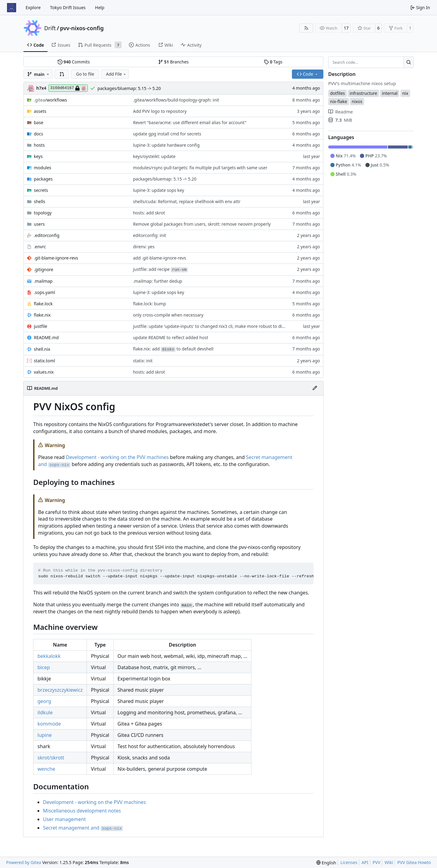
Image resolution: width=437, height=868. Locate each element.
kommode (49, 724)
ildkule (45, 712)
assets (40, 111)
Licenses (349, 862)
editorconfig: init (149, 235)
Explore (33, 7)
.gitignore (44, 269)
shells (39, 201)
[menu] (326, 863)
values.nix (44, 372)
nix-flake (339, 101)
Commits (74, 62)
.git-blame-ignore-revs (56, 258)
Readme (341, 112)
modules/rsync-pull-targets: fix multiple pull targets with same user (200, 168)
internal (390, 93)
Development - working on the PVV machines (117, 457)
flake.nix (42, 315)
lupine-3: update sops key (158, 190)
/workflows (50, 100)
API (365, 862)
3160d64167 (68, 88)
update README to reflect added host (171, 337)
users (39, 224)
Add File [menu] (116, 74)
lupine (45, 735)
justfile (41, 326)
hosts (39, 145)
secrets (41, 190)
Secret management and (83, 828)
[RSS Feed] (306, 28)
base (39, 122)
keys (38, 156)
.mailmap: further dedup (158, 281)
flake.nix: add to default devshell (173, 349)
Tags (273, 62)
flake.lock (43, 304)
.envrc (40, 247)
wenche (46, 769)
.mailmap (43, 281)
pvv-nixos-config (82, 28)
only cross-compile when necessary (168, 315)
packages (43, 179)
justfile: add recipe (160, 269)
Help (100, 7)
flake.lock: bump (149, 304)
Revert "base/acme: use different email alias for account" (190, 122)
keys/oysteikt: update (154, 156)
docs (39, 134)
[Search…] (409, 62)
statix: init (143, 361)
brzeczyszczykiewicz (60, 690)
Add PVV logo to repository (160, 111)
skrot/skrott (51, 758)
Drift (50, 28)
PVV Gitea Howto (414, 862)
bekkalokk (49, 656)
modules (43, 168)
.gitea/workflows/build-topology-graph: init (176, 100)
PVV (377, 862)
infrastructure (363, 93)
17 (346, 28)
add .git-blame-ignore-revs (159, 258)
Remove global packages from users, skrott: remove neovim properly (202, 224)
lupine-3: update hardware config (166, 145)
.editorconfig (47, 235)
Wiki (389, 862)
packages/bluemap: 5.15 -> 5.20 (129, 88)
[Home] (12, 8)
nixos (357, 101)
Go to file (85, 74)
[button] (62, 74)
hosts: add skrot (149, 213)
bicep (44, 667)
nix (405, 93)
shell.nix (42, 349)
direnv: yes (144, 247)
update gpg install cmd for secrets (167, 134)
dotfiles (338, 93)
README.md (46, 337)
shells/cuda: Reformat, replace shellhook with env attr (187, 201)
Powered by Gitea (24, 862)
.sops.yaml (44, 292)
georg (44, 701)
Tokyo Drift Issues (68, 7)
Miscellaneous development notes (82, 811)
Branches (173, 62)
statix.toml (44, 361)
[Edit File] (315, 388)
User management (64, 819)
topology (43, 213)
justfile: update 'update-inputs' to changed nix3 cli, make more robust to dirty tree (215, 326)
